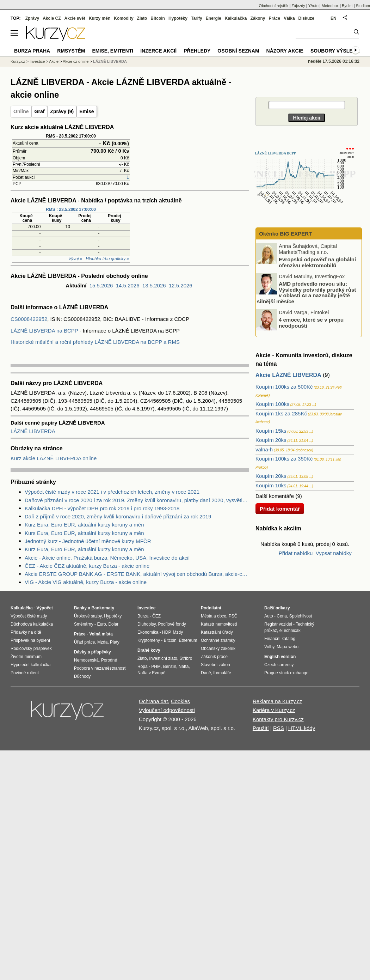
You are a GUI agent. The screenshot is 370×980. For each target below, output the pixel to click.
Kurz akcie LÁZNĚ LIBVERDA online (54, 458)
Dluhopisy (147, 624)
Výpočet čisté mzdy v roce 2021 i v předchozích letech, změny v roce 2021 (112, 492)
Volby (269, 647)
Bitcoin (158, 18)
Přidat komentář (280, 509)
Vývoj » (75, 259)
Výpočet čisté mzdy (29, 616)
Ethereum (188, 640)
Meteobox (330, 6)
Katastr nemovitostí (219, 624)
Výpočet (45, 608)
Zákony (258, 18)
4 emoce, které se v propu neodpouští (311, 323)
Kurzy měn (100, 18)
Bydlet (347, 6)
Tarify (197, 18)
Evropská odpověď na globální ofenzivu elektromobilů (317, 262)
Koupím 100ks (272, 404)
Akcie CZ (52, 18)
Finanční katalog (280, 639)
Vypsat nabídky (334, 553)
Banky (80, 608)
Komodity (124, 18)
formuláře (222, 673)
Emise (87, 111)
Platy (115, 642)
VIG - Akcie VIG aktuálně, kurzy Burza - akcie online (86, 582)
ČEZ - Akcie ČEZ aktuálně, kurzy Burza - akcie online (87, 566)
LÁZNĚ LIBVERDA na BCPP (44, 331)
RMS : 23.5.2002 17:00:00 (71, 209)
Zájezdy (298, 6)
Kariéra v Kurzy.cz (274, 710)
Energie (214, 18)
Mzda (102, 642)
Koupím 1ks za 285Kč (281, 413)
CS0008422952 (29, 319)
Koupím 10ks (271, 485)
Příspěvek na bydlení (30, 640)
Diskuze (306, 18)
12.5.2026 (181, 285)
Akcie (54, 61)
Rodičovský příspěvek (31, 649)
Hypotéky (178, 18)
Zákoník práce (214, 657)
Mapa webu (288, 647)
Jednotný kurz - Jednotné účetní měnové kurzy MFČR (88, 541)
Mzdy (178, 632)
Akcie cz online (76, 61)
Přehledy (197, 51)
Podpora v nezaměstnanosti (100, 668)
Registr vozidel (278, 624)
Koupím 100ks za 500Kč (284, 387)
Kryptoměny (149, 640)
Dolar (113, 624)
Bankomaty (103, 608)
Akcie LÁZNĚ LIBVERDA (288, 375)
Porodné (109, 660)
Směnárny (84, 624)
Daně (206, 673)
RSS (279, 728)
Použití (261, 728)
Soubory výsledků (337, 51)
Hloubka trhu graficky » (107, 259)
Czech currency (279, 665)
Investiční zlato (163, 658)
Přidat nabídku (296, 553)
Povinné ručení (25, 673)
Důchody (82, 676)
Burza (143, 616)
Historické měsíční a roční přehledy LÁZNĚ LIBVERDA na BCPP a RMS (95, 342)
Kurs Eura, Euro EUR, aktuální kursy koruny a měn (84, 533)
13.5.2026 (154, 285)
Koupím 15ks (271, 431)
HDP (166, 632)
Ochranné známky (218, 640)
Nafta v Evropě (151, 673)
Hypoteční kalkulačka (30, 665)
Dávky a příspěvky (92, 652)
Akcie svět (75, 18)
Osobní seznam (238, 51)
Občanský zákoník (218, 649)
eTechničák (290, 631)
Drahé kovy (149, 650)
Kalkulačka (236, 18)
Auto (269, 616)
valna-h (264, 449)
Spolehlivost (301, 616)
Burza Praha (32, 51)
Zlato (142, 18)
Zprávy (32, 18)
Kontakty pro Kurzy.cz (278, 719)
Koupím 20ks (271, 440)
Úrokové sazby (88, 616)
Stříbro (186, 658)
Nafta (184, 666)
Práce (275, 18)
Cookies (180, 701)
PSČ (233, 616)
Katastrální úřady (217, 632)
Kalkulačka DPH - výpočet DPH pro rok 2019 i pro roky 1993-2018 (102, 508)
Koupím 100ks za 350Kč (284, 459)
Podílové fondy (172, 624)
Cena (282, 616)
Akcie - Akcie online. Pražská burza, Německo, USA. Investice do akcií (107, 558)
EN (334, 18)
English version (280, 657)
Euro (101, 624)
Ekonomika (148, 632)
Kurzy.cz (18, 61)
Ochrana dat (153, 701)
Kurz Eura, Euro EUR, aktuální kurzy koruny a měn (84, 525)
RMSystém (71, 51)
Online (21, 111)
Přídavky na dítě (26, 632)
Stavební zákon (215, 665)
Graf (40, 111)
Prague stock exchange (286, 673)
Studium (363, 6)
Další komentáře (275, 496)
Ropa (143, 666)
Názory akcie (285, 51)
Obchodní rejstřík (274, 6)
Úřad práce (84, 642)
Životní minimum (26, 657)
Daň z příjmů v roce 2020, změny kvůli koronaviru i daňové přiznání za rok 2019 (118, 516)
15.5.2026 (101, 285)
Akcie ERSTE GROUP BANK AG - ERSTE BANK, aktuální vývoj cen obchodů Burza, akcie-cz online (137, 574)
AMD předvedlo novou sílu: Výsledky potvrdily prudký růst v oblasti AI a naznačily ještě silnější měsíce (306, 293)
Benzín (170, 666)
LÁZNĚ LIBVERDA (33, 431)
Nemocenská (86, 660)
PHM (156, 666)
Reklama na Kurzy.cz (277, 701)
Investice (37, 61)
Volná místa (101, 634)
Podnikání (211, 608)
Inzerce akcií (158, 51)
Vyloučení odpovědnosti (167, 710)
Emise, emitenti (113, 51)
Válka (289, 18)
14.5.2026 (128, 285)
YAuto (313, 6)
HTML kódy (302, 728)
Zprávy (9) (62, 111)
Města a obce (214, 616)
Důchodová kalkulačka (32, 624)
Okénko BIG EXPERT (285, 234)
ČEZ (156, 616)
